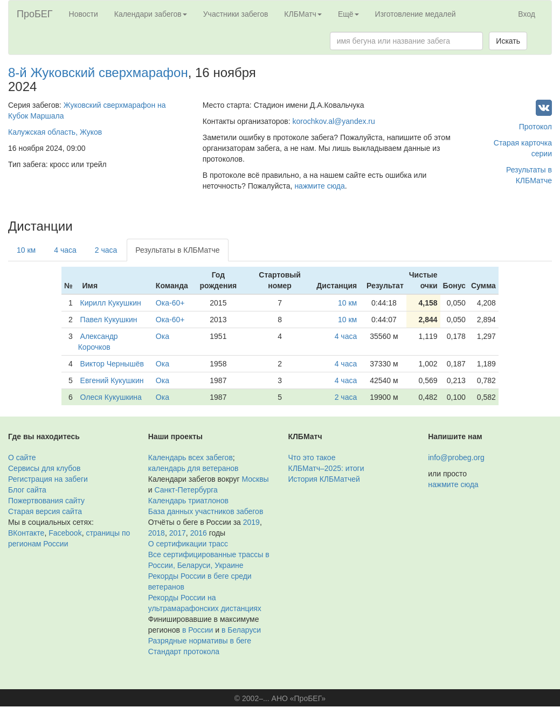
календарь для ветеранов (193, 468)
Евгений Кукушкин (112, 380)
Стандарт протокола (184, 651)
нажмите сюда (319, 186)
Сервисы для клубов (44, 468)
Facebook (65, 533)
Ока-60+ (170, 303)
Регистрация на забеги (48, 479)
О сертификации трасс (188, 544)
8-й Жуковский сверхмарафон (98, 72)
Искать (508, 41)
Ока (163, 336)
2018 (157, 533)
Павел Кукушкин (109, 320)
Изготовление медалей (416, 14)
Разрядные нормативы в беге (200, 641)
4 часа (65, 250)
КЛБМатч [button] (303, 14)
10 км (26, 250)
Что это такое (312, 457)
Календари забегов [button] (151, 14)
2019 (251, 522)
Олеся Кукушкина (111, 397)
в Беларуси (241, 630)
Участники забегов (236, 14)
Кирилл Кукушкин (111, 303)
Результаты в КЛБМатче (177, 250)
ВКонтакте (26, 533)
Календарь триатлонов (188, 501)
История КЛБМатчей (324, 479)
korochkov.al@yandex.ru (334, 121)
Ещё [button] (348, 14)
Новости (84, 14)
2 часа (106, 250)
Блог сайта (27, 490)
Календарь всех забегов (191, 457)
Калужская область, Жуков (55, 132)
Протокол (535, 127)
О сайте (22, 457)
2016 (199, 533)
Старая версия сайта (45, 511)
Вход (527, 14)
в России (198, 630)
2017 (178, 533)
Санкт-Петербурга (186, 490)
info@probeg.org (456, 457)
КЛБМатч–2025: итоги (326, 468)
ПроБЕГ (35, 14)
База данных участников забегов (206, 511)
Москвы (255, 479)
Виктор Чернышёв (112, 364)
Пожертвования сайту (46, 501)
